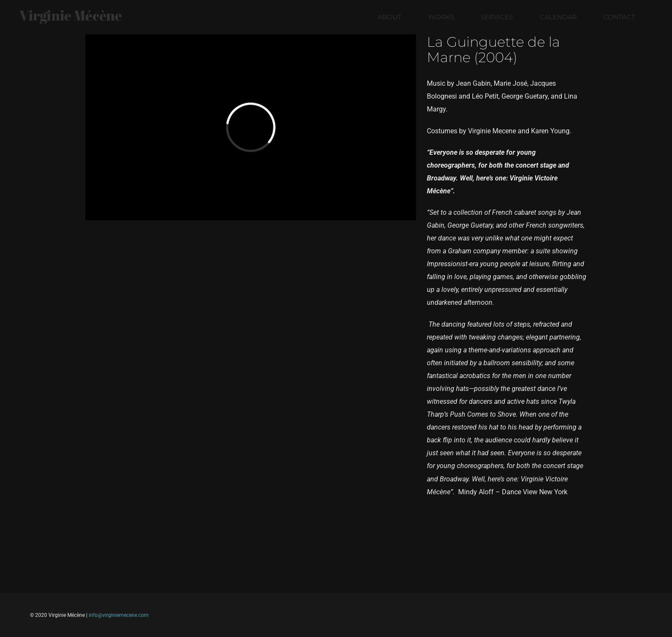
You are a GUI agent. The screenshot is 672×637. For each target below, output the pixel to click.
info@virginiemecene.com (119, 615)
